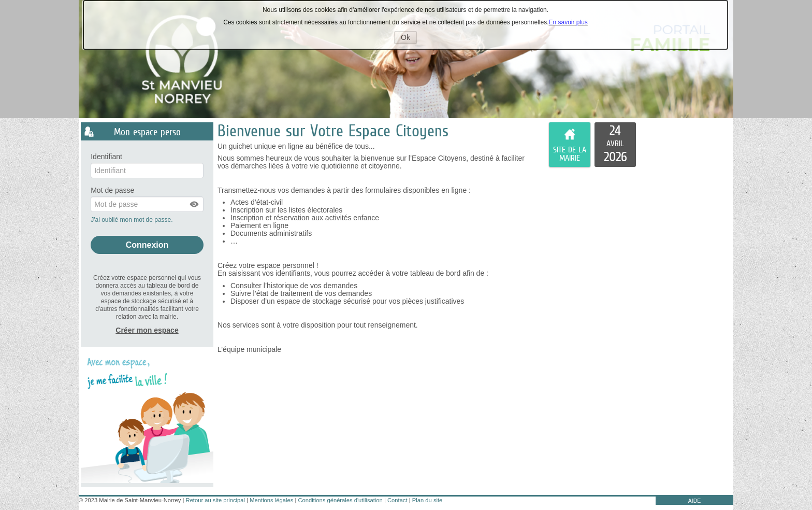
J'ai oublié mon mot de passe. (133, 220)
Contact (397, 500)
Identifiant (106, 157)
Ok (409, 38)
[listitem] (615, 145)
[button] (195, 204)
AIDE (695, 501)
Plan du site (427, 500)
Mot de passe (112, 190)
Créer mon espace (147, 330)
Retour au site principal (215, 500)
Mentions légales (271, 500)
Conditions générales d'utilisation (340, 500)
